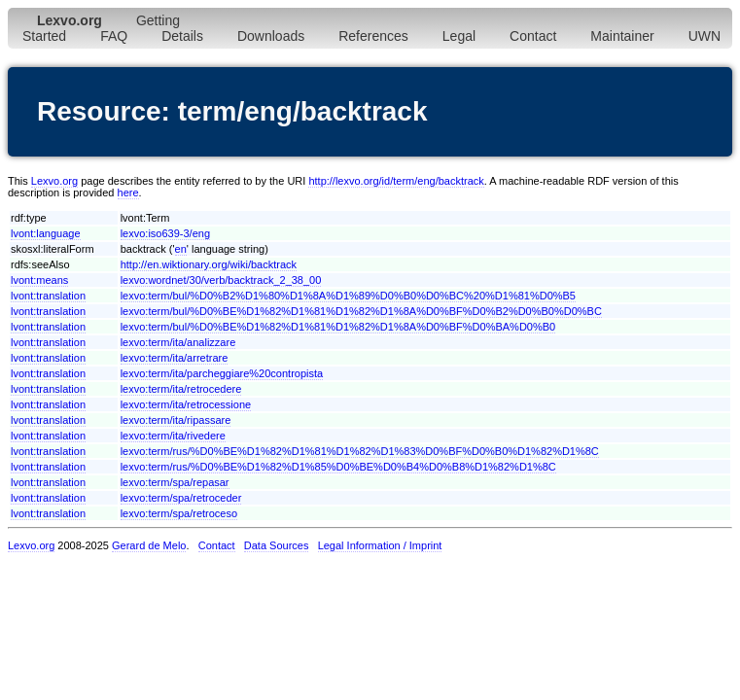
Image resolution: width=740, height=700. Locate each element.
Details (182, 36)
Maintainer (622, 36)
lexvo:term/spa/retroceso (179, 513)
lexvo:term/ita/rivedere (173, 436)
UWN (705, 36)
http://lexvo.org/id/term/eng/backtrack (396, 181)
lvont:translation (48, 296)
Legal (459, 36)
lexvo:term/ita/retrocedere (181, 389)
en (181, 249)
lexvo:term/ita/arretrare (175, 358)
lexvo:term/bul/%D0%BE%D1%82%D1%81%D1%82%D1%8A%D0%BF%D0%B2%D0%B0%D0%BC (361, 311)
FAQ (114, 36)
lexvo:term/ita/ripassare (176, 420)
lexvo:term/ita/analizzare (178, 342)
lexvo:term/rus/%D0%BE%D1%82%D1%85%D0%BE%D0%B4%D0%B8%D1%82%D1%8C (338, 467)
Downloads (271, 36)
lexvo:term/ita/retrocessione (186, 404)
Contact (533, 36)
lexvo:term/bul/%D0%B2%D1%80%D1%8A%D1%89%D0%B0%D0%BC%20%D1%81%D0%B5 (348, 296)
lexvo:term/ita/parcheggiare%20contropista (222, 373)
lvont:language (46, 233)
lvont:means (39, 280)
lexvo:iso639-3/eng (165, 233)
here (128, 192)
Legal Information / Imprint (380, 545)
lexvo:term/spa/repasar (175, 482)
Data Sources (277, 545)
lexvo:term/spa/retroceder (181, 498)
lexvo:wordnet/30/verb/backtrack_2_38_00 (221, 280)
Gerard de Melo (149, 545)
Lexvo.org (54, 181)
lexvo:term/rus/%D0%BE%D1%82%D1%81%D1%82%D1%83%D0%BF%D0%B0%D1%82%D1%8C (360, 451)
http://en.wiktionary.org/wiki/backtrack (209, 264)
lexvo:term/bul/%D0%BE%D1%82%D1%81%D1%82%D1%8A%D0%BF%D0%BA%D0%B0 (338, 327)
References (373, 36)
